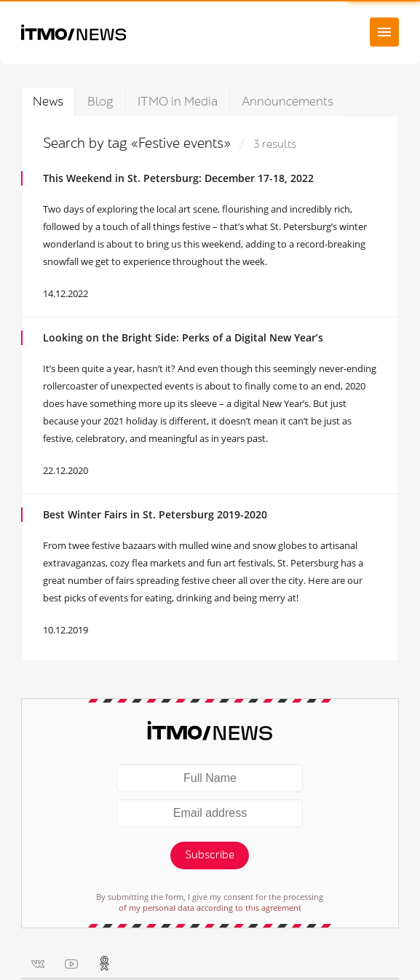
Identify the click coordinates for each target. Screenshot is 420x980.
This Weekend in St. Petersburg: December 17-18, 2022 (178, 178)
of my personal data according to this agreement (210, 908)
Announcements (288, 102)
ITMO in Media (178, 102)
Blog (100, 102)
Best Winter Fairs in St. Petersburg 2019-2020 (155, 514)
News (48, 102)
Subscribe (210, 855)
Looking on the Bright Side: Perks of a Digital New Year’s (183, 337)
